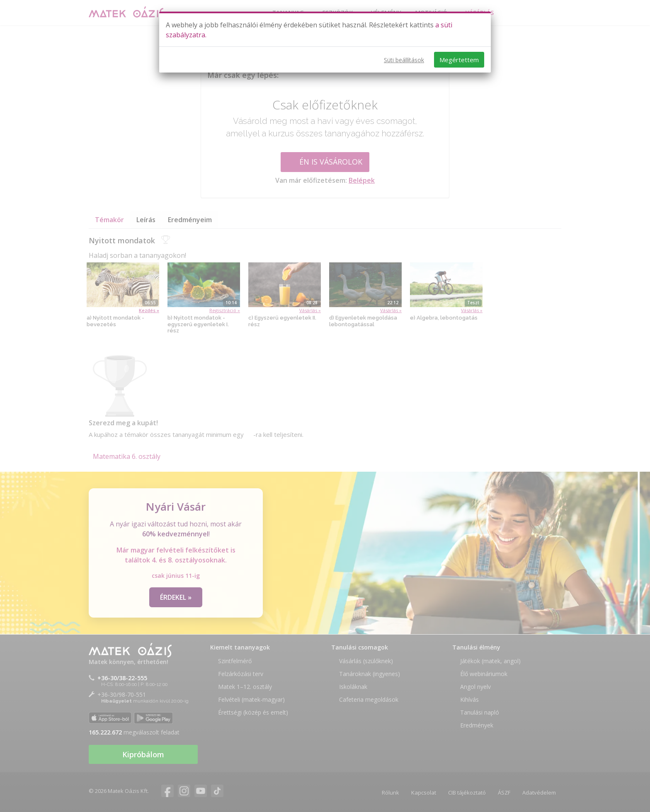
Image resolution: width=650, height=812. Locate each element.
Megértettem (459, 60)
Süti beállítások (404, 60)
